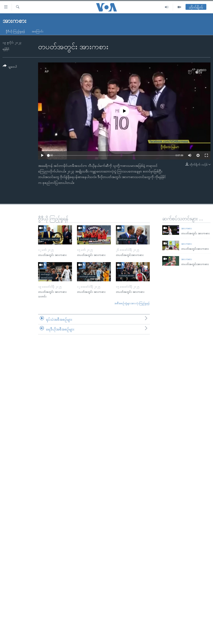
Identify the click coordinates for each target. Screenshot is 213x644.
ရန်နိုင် (6, 49)
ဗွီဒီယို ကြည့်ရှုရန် (15, 31)
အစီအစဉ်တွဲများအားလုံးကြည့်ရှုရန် (132, 303)
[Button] (10, 67)
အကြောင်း (37, 31)
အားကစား (187, 228)
